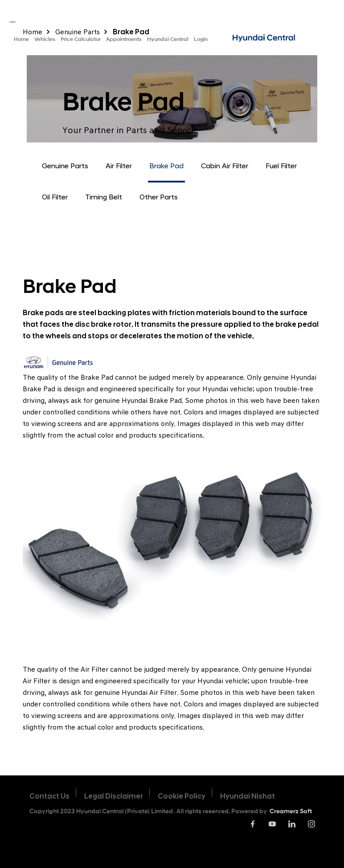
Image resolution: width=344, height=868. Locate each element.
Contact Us (49, 796)
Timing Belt (104, 197)
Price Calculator (81, 39)
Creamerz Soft (291, 811)
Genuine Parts (65, 166)
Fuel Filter (281, 166)
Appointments (124, 39)
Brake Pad (166, 166)
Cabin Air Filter (225, 166)
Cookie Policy (182, 796)
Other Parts (159, 197)
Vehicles (45, 39)
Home (21, 39)
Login (201, 39)
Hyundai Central (168, 39)
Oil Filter (55, 197)
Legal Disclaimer (114, 796)
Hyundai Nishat (248, 796)
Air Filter (119, 166)
